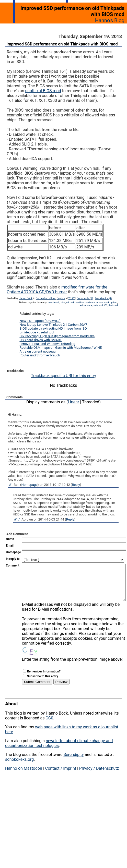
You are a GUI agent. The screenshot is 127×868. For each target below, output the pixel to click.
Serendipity (73, 762)
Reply (76, 485)
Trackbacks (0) (103, 298)
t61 (106, 305)
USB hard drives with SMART (41, 340)
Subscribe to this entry (43, 684)
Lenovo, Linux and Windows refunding (47, 344)
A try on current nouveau (37, 351)
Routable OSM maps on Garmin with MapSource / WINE (61, 348)
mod (106, 302)
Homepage (29, 485)
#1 (11, 485)
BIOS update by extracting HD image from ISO (53, 328)
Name (10, 539)
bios (63, 302)
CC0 (49, 726)
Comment (13, 565)
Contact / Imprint (61, 776)
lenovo (99, 302)
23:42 (72, 298)
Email (10, 546)
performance (85, 305)
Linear (74, 402)
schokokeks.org (19, 767)
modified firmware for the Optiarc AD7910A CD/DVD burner (57, 290)
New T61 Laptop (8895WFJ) (40, 321)
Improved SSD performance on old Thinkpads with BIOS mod (62, 44)
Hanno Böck (26, 298)
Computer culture (46, 298)
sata (96, 305)
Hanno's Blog (110, 20)
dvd (72, 302)
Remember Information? (44, 679)
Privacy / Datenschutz (99, 776)
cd (67, 302)
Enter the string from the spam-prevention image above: (72, 667)
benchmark (54, 302)
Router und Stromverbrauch (40, 355)
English (61, 298)
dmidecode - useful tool (37, 332)
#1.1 (17, 519)
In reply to (13, 559)
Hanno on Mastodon (24, 776)
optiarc (114, 302)
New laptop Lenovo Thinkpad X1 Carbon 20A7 (53, 325)
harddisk (79, 302)
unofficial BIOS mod (43, 91)
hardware (90, 302)
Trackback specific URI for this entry (63, 376)
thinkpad (113, 305)
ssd (101, 305)
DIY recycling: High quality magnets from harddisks (57, 336)
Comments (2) (85, 298)
